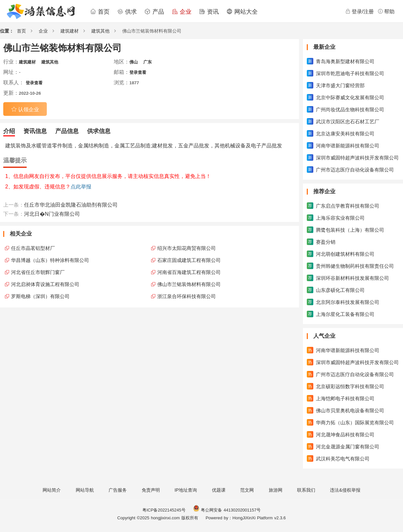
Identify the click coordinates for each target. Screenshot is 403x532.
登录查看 (138, 72)
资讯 (209, 12)
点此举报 (81, 187)
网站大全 (242, 12)
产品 (154, 12)
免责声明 (151, 490)
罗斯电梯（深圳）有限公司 (40, 296)
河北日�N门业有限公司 (52, 214)
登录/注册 (359, 11)
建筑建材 (70, 31)
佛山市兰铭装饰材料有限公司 (189, 284)
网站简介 (52, 490)
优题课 (219, 490)
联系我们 (306, 490)
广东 (148, 62)
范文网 (247, 490)
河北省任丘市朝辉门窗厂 (38, 272)
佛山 (134, 62)
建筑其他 (100, 31)
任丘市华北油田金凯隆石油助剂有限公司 (71, 205)
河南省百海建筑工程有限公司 (189, 272)
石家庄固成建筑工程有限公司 (189, 260)
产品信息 (67, 131)
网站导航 (85, 490)
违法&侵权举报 (345, 490)
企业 (182, 12)
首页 (100, 12)
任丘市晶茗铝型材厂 (33, 248)
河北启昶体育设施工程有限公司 (45, 284)
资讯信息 (35, 131)
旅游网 (276, 490)
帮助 (386, 11)
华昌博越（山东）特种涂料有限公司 (50, 260)
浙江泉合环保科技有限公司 (187, 296)
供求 (127, 12)
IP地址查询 (186, 490)
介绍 (9, 131)
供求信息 (99, 131)
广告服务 (118, 490)
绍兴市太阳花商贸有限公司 (187, 248)
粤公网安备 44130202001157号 (227, 510)
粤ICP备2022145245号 (164, 510)
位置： (7, 31)
